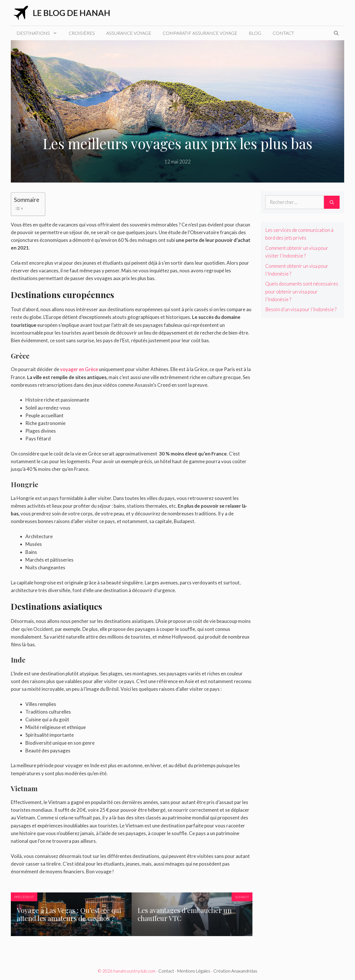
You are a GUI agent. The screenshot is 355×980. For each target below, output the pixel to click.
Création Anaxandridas (235, 971)
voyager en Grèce (79, 369)
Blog (255, 33)
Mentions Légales (194, 971)
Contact (283, 33)
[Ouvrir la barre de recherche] (336, 33)
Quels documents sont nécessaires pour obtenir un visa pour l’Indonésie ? (302, 291)
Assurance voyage (129, 33)
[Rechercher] (332, 202)
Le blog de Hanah (72, 13)
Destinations (40, 33)
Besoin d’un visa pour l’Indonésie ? (301, 309)
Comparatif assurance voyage (200, 33)
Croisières (82, 33)
